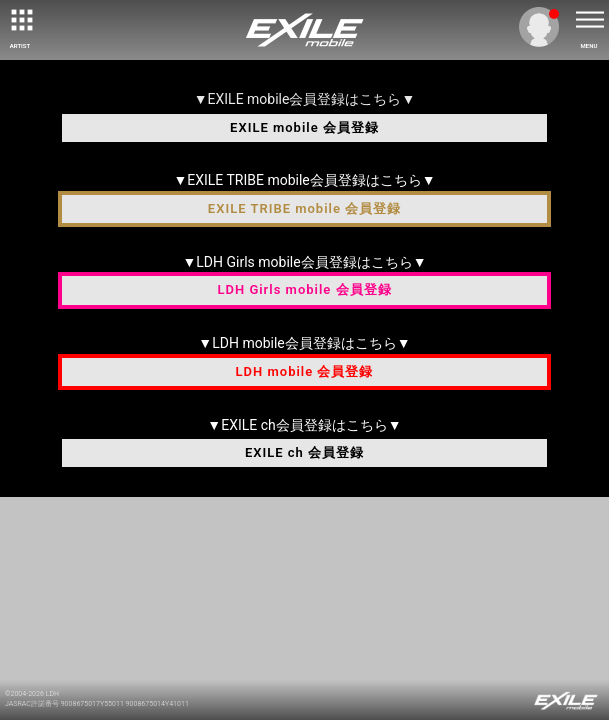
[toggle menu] (589, 20)
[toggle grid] (20, 20)
